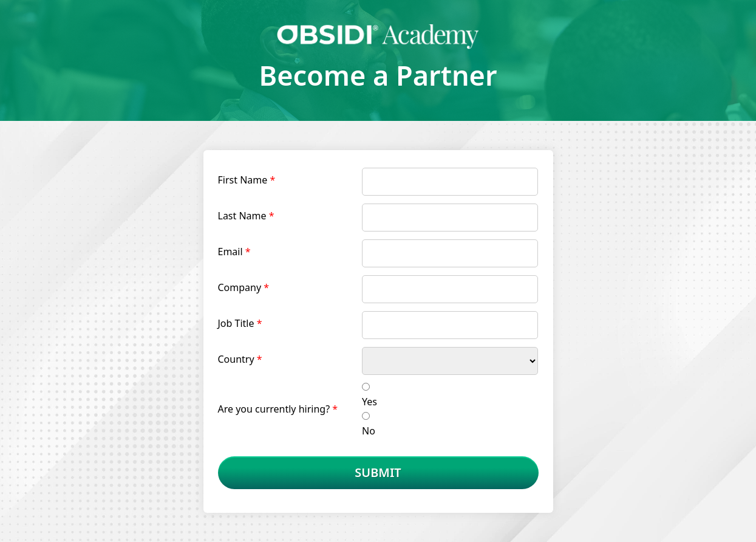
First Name (243, 180)
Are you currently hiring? (274, 409)
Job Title (236, 323)
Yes (369, 402)
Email (230, 252)
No (369, 431)
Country (236, 359)
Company (240, 287)
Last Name (242, 216)
